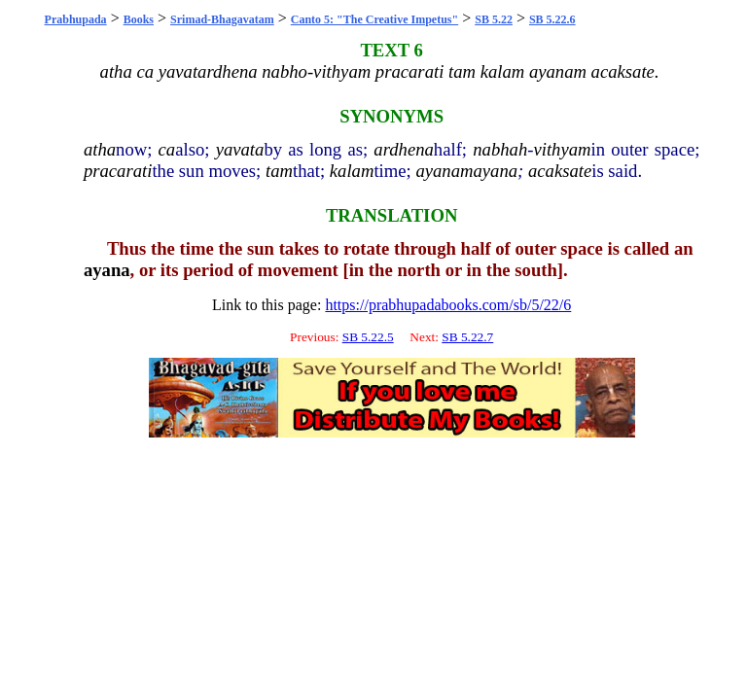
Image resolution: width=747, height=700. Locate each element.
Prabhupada (76, 19)
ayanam (444, 171)
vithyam (562, 149)
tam (279, 171)
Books (139, 19)
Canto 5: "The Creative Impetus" (374, 19)
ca (167, 149)
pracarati (118, 171)
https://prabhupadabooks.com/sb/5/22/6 (448, 305)
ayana (495, 171)
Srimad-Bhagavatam (222, 19)
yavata (240, 149)
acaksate (560, 171)
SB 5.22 (494, 19)
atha (100, 149)
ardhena (404, 149)
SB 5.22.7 (467, 337)
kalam (352, 171)
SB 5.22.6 (552, 19)
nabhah (500, 149)
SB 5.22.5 (368, 337)
